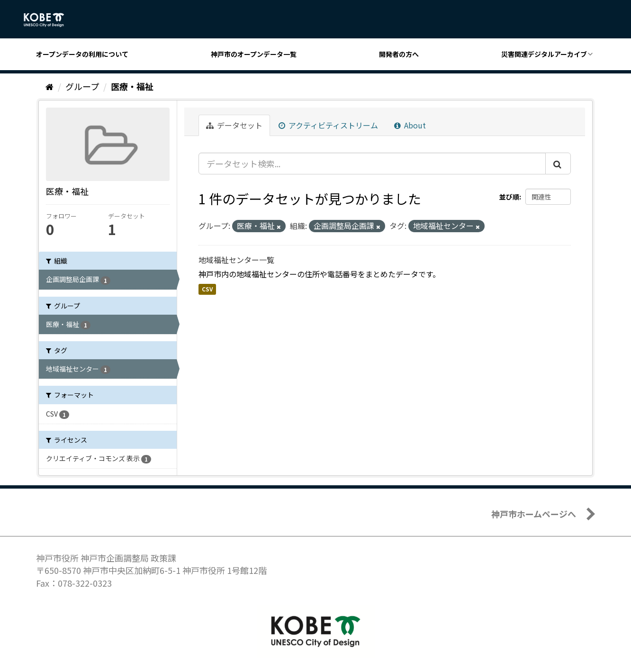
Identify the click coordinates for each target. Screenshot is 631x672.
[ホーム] (50, 86)
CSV (207, 289)
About (410, 125)
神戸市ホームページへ (534, 514)
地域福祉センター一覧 (236, 260)
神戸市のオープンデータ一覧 (254, 54)
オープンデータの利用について (82, 54)
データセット (234, 125)
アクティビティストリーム (328, 125)
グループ (82, 86)
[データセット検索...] (372, 163)
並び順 (509, 197)
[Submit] (558, 163)
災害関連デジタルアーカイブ (544, 54)
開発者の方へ (399, 54)
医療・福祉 (132, 86)
